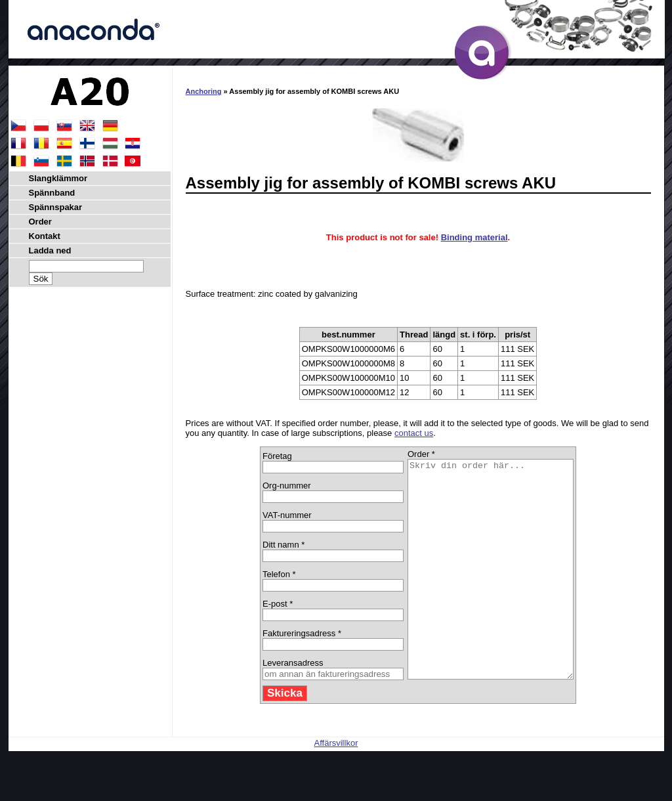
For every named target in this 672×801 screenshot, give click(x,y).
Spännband (52, 193)
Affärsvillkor (336, 786)
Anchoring (204, 91)
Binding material (474, 237)
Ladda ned (50, 250)
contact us (414, 433)
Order (40, 222)
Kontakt (45, 236)
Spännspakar (56, 207)
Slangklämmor (58, 178)
